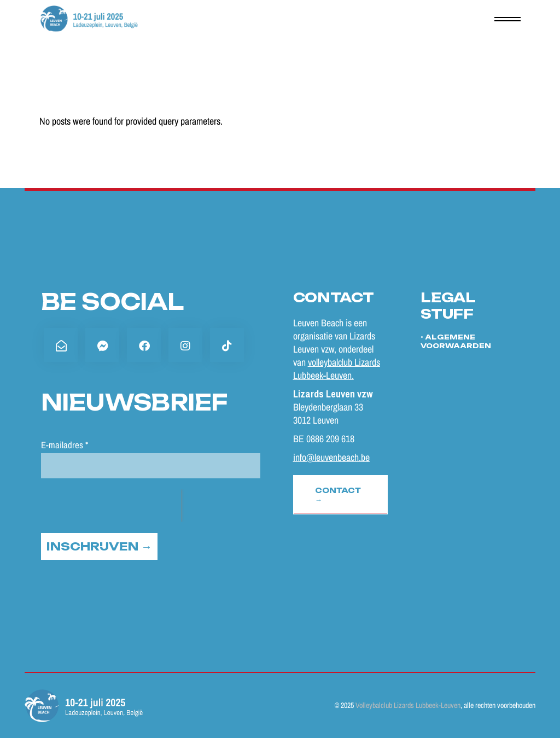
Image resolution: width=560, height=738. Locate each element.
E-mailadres (65, 445)
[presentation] (111, 506)
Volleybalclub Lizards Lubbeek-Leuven (408, 705)
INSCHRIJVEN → (99, 546)
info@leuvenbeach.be (331, 457)
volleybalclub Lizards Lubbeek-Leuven (337, 369)
